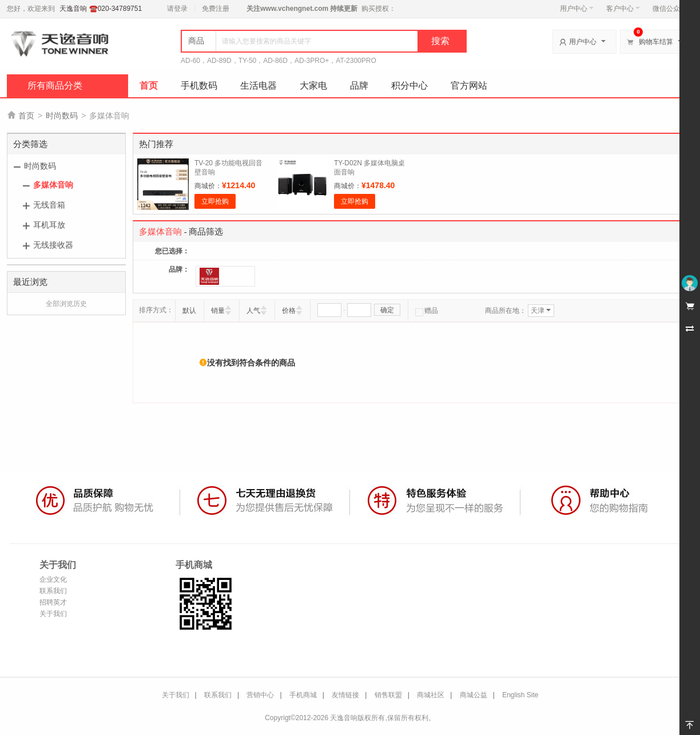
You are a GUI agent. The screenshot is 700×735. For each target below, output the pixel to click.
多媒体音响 (53, 185)
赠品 (427, 311)
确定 (387, 310)
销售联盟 (388, 695)
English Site (520, 695)
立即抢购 (215, 201)
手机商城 (303, 695)
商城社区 (431, 695)
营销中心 (260, 695)
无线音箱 (49, 205)
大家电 (313, 86)
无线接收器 (53, 245)
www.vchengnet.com (294, 9)
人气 (253, 311)
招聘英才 (53, 602)
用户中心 (577, 9)
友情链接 (345, 695)
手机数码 (199, 86)
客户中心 (623, 9)
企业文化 (53, 579)
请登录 (177, 9)
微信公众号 (670, 9)
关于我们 (53, 614)
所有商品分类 (55, 86)
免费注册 (216, 9)
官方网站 (469, 86)
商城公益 (474, 695)
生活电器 (258, 86)
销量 (218, 311)
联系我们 (53, 591)
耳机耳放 (49, 225)
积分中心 (409, 86)
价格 (289, 311)
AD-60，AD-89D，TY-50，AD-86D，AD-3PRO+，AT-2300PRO (279, 61)
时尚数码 (62, 116)
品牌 (359, 86)
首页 (149, 86)
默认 (189, 311)
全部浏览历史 (66, 304)
